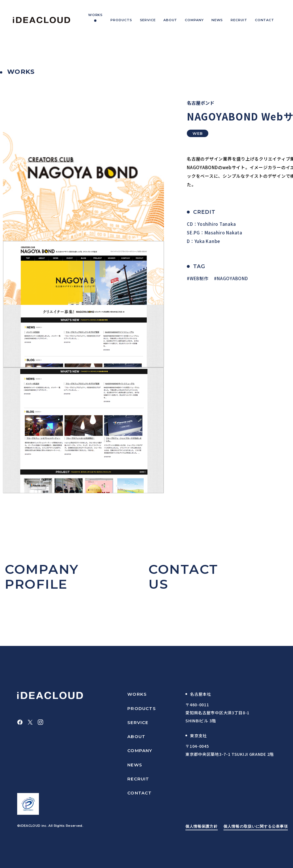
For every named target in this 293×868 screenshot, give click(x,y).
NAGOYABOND (232, 278)
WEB (198, 133)
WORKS (137, 694)
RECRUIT (138, 779)
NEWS (135, 765)
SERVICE (138, 722)
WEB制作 (199, 278)
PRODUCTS (142, 708)
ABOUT (136, 736)
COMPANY (140, 751)
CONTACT (139, 793)
